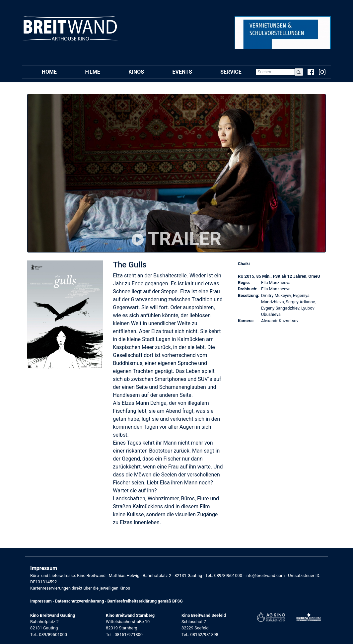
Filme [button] (100, 72)
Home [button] (56, 72)
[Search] (275, 72)
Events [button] (189, 72)
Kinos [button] (143, 72)
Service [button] (238, 72)
